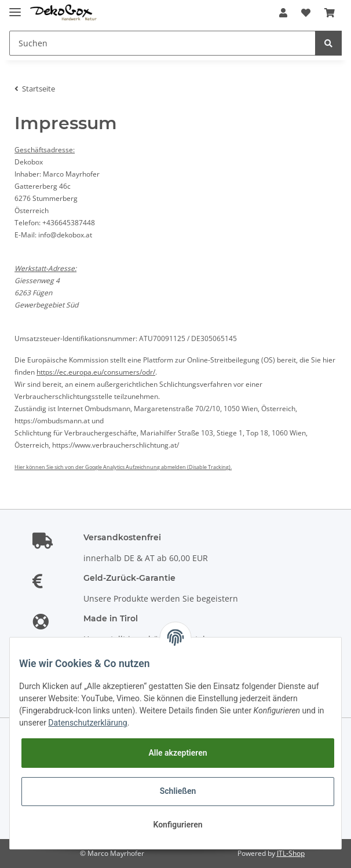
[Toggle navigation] (15, 7)
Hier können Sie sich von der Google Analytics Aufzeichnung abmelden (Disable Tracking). (123, 467)
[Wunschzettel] (306, 13)
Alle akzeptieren (178, 753)
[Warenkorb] (330, 13)
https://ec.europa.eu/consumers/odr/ (96, 372)
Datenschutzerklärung (87, 723)
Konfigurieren (178, 825)
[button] (283, 13)
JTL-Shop (291, 853)
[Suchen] (162, 43)
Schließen (178, 791)
